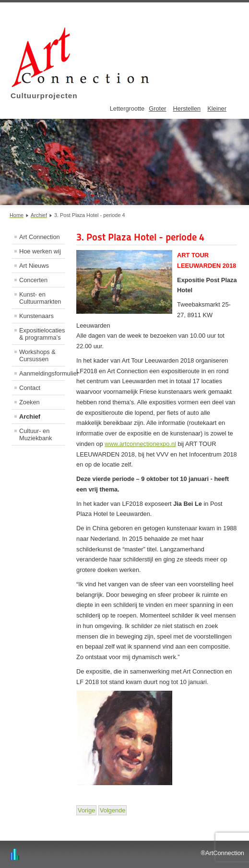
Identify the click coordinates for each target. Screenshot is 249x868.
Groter (157, 108)
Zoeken (30, 402)
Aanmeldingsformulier (42, 373)
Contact (30, 388)
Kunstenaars (36, 316)
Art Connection (40, 237)
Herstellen (187, 108)
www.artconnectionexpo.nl (140, 444)
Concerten (33, 280)
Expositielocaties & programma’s (42, 334)
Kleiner (217, 108)
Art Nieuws (34, 266)
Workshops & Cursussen (37, 355)
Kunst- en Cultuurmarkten (40, 298)
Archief (30, 417)
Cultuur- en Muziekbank (36, 434)
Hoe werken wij (40, 251)
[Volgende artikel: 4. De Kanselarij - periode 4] (113, 810)
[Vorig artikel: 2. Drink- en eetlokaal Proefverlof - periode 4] (86, 810)
